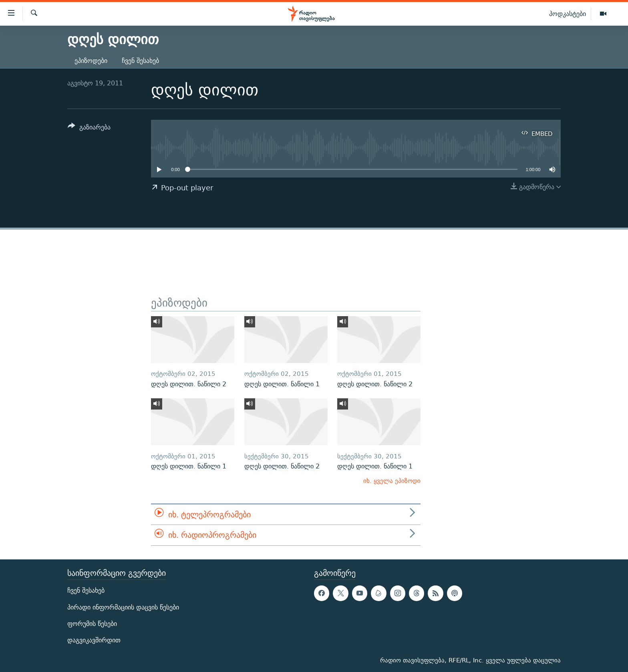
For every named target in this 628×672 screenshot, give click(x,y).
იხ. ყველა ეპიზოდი (392, 481)
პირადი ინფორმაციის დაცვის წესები (123, 607)
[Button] (89, 128)
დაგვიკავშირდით (94, 640)
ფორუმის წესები (92, 624)
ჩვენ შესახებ (140, 61)
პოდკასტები (568, 14)
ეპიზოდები (91, 61)
